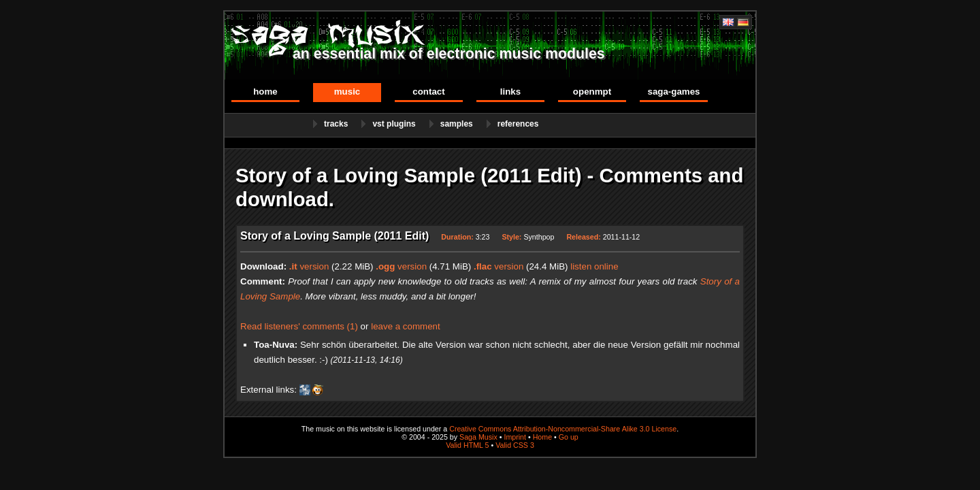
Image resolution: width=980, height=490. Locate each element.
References (518, 124)
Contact (428, 92)
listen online (594, 266)
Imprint (515, 437)
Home (265, 92)
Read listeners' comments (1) (299, 326)
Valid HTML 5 (467, 445)
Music (347, 92)
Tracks (336, 124)
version (309, 266)
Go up (569, 437)
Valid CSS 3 (515, 445)
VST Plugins (394, 124)
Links (510, 92)
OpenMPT (592, 92)
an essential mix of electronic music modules (449, 54)
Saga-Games (673, 92)
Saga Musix (478, 437)
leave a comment (406, 326)
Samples (457, 124)
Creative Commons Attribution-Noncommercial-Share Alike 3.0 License (563, 429)
